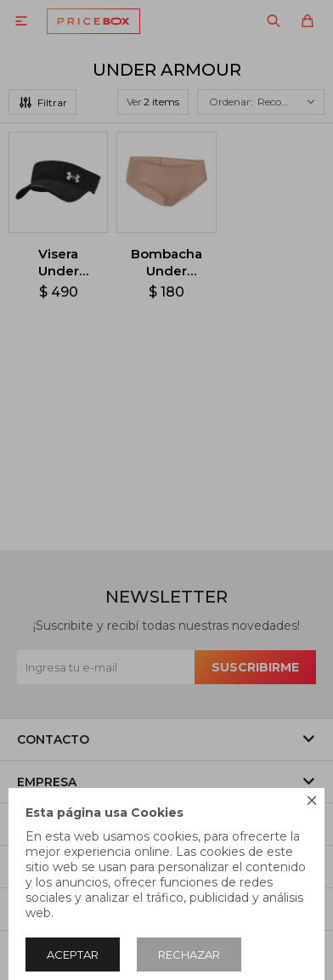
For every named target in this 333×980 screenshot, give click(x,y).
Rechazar (189, 955)
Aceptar (73, 955)
